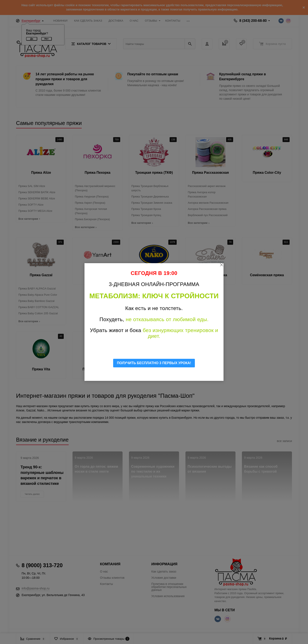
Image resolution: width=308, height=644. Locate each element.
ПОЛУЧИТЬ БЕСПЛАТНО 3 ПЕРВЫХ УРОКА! (154, 363)
